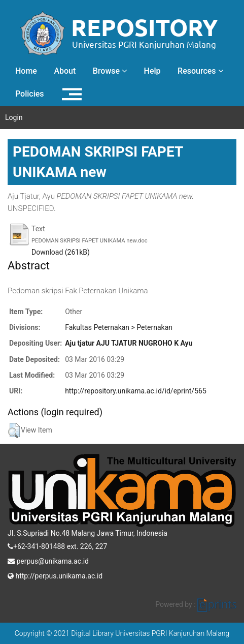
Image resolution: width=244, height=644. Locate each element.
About (65, 71)
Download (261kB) (61, 252)
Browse (110, 71)
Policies (30, 94)
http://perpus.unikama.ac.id (55, 575)
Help (152, 71)
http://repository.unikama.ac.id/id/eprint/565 (136, 391)
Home (26, 71)
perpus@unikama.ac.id (48, 560)
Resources (200, 71)
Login (14, 117)
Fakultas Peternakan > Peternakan (119, 327)
